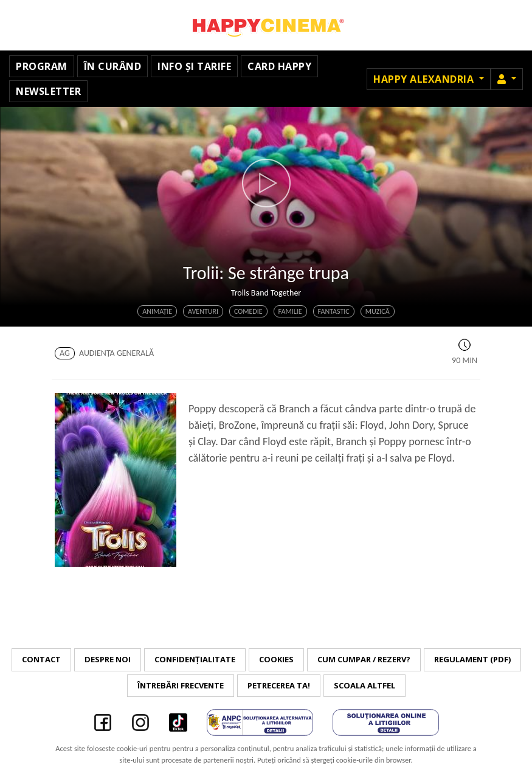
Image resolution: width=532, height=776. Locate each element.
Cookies (276, 659)
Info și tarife (194, 66)
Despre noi (108, 659)
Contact (41, 659)
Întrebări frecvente (181, 685)
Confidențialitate (195, 659)
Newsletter (48, 91)
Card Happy (279, 66)
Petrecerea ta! (279, 685)
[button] (507, 79)
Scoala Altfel (364, 685)
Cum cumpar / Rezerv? (364, 659)
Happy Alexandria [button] (425, 79)
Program (42, 66)
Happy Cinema (266, 25)
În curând (113, 66)
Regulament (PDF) (472, 659)
